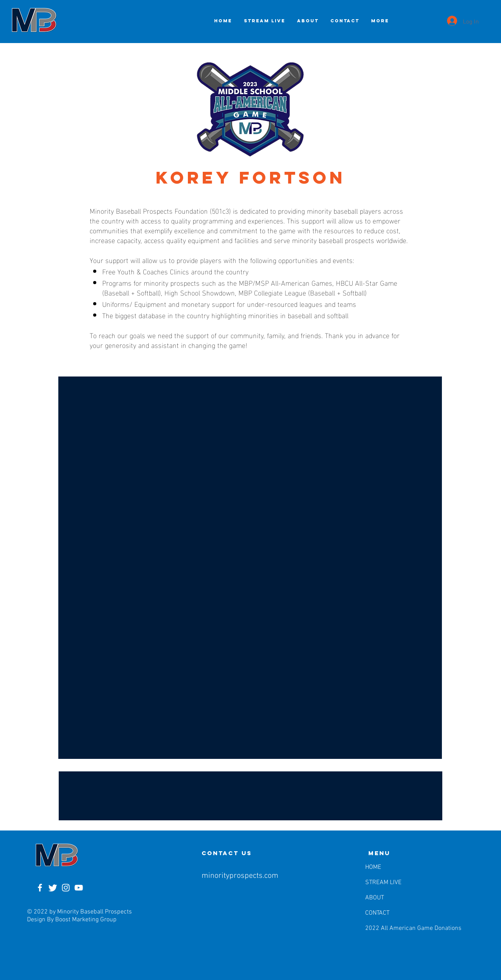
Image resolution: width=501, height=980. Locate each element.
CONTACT (377, 913)
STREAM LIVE (383, 883)
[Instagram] (66, 888)
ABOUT (375, 898)
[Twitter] (53, 888)
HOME (373, 867)
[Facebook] (40, 888)
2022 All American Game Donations (385, 928)
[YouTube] (79, 888)
